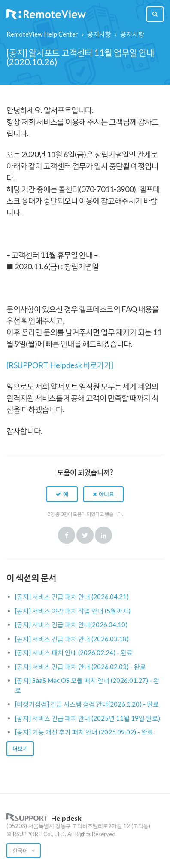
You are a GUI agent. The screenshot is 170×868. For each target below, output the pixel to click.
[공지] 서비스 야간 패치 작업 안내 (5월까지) (73, 611)
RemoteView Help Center (42, 34)
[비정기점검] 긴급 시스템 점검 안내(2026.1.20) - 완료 (87, 704)
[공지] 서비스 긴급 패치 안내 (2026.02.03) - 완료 (80, 667)
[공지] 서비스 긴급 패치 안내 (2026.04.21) (72, 597)
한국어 (21, 850)
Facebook (67, 535)
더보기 (20, 749)
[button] (62, 494)
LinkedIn (103, 535)
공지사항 (99, 34)
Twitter (85, 535)
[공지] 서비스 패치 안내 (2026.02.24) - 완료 (74, 652)
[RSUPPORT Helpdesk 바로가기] (60, 365)
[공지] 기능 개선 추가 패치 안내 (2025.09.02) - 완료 (84, 732)
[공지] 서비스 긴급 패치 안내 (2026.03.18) (72, 639)
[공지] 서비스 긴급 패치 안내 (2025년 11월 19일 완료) (88, 718)
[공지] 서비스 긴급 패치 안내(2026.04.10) (71, 624)
